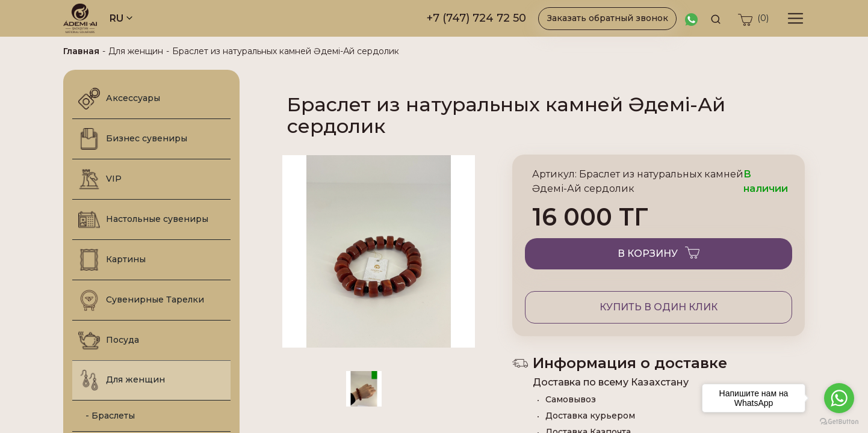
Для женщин (136, 51)
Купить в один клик (659, 307)
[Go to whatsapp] (839, 398)
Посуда (109, 340)
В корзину (659, 252)
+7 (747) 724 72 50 (476, 18)
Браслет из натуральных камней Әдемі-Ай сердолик (286, 51)
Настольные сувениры (143, 220)
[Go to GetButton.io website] (839, 421)
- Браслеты (107, 416)
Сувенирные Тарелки (141, 300)
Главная (81, 51)
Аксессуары (119, 99)
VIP (100, 179)
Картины (112, 260)
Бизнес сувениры (133, 139)
